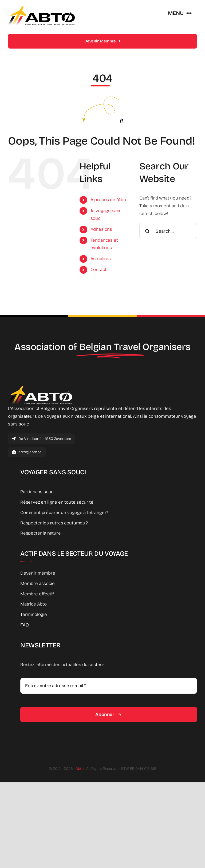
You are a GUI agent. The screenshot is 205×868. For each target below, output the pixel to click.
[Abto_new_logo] (41, 8)
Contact (98, 270)
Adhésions (101, 229)
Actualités (101, 259)
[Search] (147, 231)
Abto (79, 769)
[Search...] (168, 231)
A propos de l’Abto (109, 200)
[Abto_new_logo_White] (40, 387)
